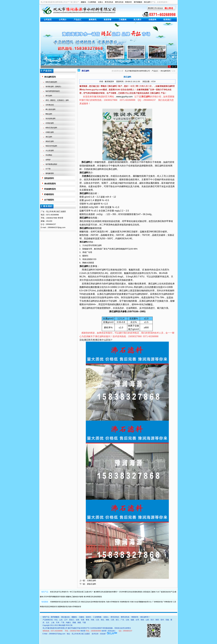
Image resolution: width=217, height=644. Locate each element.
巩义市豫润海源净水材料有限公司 (137, 71)
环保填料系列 (50, 189)
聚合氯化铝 (65, 617)
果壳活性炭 (109, 2)
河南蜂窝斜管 (125, 602)
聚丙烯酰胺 (138, 2)
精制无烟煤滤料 (51, 82)
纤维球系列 (49, 194)
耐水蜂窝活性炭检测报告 (93, 597)
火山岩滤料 (50, 151)
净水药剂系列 (50, 184)
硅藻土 (101, 2)
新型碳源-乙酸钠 (149, 592)
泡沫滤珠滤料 (51, 119)
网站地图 (62, 625)
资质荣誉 (108, 20)
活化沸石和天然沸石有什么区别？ (96, 340)
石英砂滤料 (50, 123)
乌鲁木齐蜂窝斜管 (113, 602)
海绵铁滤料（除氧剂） (54, 87)
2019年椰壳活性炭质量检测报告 (131, 592)
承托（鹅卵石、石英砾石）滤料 (57, 100)
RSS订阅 (69, 625)
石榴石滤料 (50, 132)
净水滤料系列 (50, 77)
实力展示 (137, 20)
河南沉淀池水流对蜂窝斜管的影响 (93, 602)
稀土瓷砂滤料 (51, 109)
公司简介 (63, 20)
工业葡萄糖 (92, 2)
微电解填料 (50, 173)
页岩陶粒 (49, 155)
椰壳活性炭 (119, 2)
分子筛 (48, 169)
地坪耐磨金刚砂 (51, 164)
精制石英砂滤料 (51, 128)
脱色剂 (88, 617)
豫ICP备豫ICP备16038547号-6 (79, 628)
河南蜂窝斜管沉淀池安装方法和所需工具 (65, 602)
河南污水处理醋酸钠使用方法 (141, 602)
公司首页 (48, 20)
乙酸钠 (81, 617)
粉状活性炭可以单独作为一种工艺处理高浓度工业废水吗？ (72, 592)
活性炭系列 (49, 178)
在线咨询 (152, 20)
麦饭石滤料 (50, 141)
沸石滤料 (147, 2)
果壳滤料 (49, 96)
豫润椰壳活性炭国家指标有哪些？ (106, 592)
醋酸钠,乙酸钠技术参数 (75, 597)
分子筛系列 (49, 200)
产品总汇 (78, 20)
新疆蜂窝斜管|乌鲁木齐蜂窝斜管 (69, 607)
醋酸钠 (83, 2)
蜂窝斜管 (128, 2)
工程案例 (122, 20)
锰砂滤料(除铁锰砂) (53, 91)
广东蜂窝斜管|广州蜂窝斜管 (162, 602)
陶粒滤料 (49, 114)
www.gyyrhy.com (124, 97)
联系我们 (167, 20)
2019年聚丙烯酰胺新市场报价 (55, 597)
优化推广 (103, 634)
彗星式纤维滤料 (51, 146)
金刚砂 (48, 160)
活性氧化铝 (50, 105)
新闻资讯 (93, 20)
